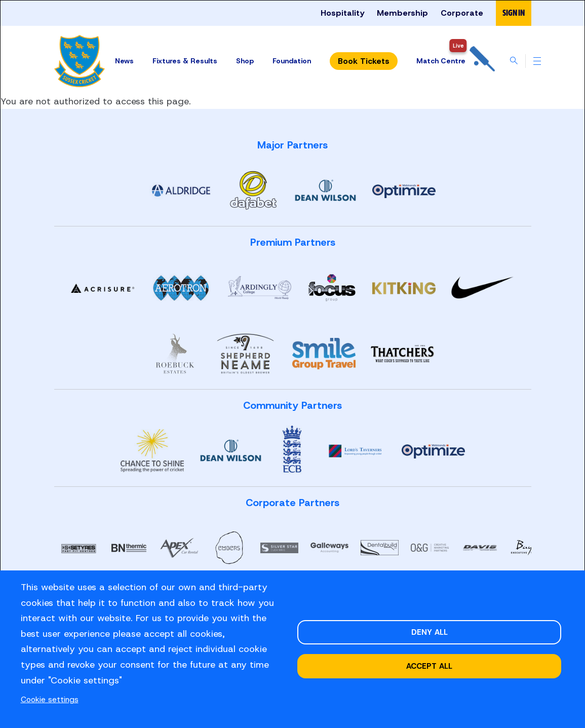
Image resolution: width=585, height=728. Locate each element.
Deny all (430, 632)
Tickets (364, 61)
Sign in (514, 13)
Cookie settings (50, 699)
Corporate (462, 13)
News (124, 61)
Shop (245, 61)
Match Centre (456, 61)
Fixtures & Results (185, 61)
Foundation (292, 61)
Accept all (429, 666)
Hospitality (342, 13)
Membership (402, 13)
